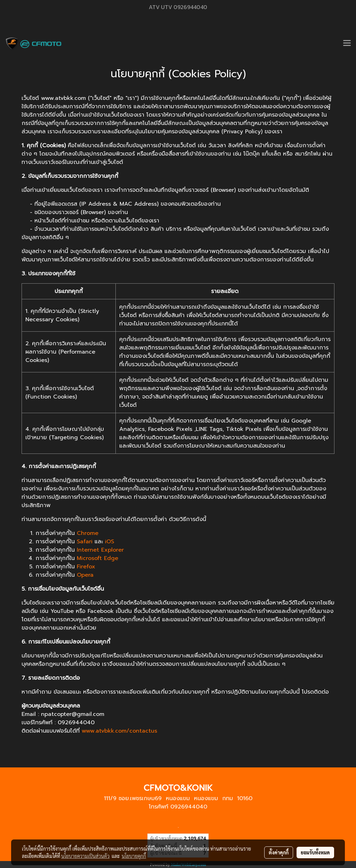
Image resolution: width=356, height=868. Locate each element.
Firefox (86, 567)
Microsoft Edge (98, 558)
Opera (85, 575)
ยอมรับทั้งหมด (315, 852)
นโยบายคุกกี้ (134, 856)
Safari (85, 542)
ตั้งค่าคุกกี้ (279, 852)
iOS (110, 542)
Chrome (88, 533)
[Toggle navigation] (347, 44)
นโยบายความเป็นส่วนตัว (85, 856)
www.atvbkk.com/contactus (119, 731)
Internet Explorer (100, 550)
